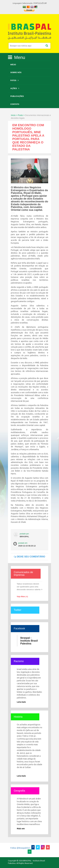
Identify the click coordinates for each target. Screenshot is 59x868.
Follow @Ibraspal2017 (20, 848)
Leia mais (21, 702)
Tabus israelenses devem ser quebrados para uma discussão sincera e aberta (29, 587)
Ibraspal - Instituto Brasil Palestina (29, 641)
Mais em (21, 829)
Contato (15, 104)
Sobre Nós (16, 72)
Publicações (17, 96)
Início (13, 65)
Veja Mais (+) (22, 596)
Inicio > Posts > (18, 115)
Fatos (13, 80)
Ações (14, 88)
